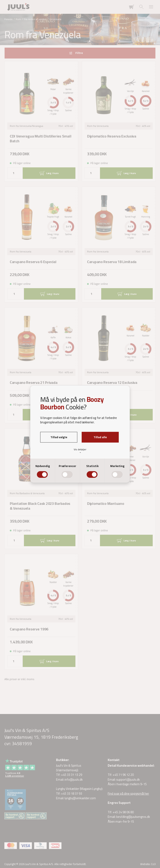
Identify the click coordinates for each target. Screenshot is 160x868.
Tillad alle (100, 437)
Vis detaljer (80, 451)
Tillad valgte (59, 437)
